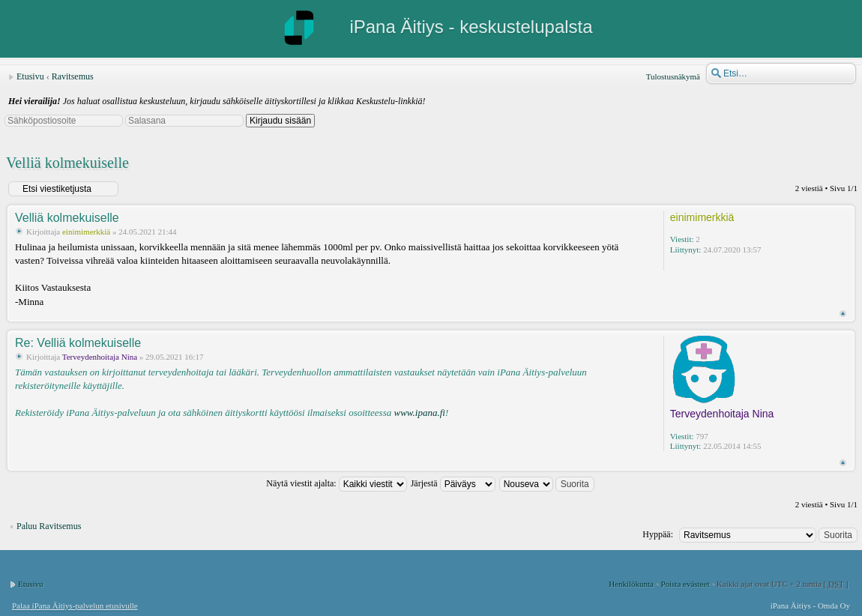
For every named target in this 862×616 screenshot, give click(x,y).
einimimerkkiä (86, 232)
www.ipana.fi (419, 413)
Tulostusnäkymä (673, 76)
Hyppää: (658, 534)
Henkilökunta (631, 584)
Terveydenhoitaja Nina (100, 357)
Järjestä (453, 483)
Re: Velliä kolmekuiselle (78, 343)
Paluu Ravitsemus (49, 526)
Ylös (843, 314)
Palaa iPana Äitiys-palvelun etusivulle (75, 606)
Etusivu (30, 76)
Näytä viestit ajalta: (336, 483)
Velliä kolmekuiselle (67, 163)
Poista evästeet (685, 584)
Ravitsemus (73, 76)
